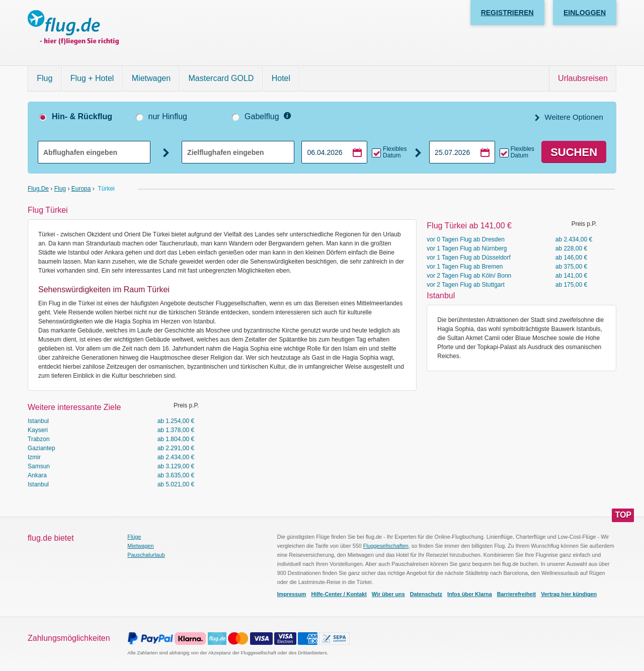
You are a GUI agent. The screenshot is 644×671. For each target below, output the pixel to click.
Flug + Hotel (92, 78)
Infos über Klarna (470, 594)
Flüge (134, 537)
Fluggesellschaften (386, 546)
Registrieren (507, 13)
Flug (45, 78)
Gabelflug (262, 116)
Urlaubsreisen (583, 78)
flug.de (38, 189)
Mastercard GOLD (221, 78)
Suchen (574, 152)
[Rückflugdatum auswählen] (462, 152)
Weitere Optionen (573, 117)
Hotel (281, 78)
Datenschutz (426, 594)
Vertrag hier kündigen (569, 594)
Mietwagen (151, 78)
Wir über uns (388, 594)
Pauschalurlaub (146, 555)
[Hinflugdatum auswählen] (334, 152)
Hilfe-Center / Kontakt (339, 594)
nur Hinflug (168, 116)
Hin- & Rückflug (82, 116)
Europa (81, 189)
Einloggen (585, 13)
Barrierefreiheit (516, 594)
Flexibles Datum (395, 152)
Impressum (292, 594)
